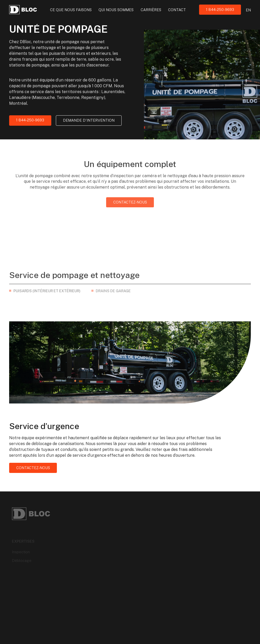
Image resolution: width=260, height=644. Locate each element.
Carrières (151, 10)
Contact (177, 10)
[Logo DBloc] (23, 10)
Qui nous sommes (116, 10)
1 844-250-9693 (220, 10)
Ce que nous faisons (71, 10)
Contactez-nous (130, 207)
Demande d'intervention (89, 120)
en (248, 10)
